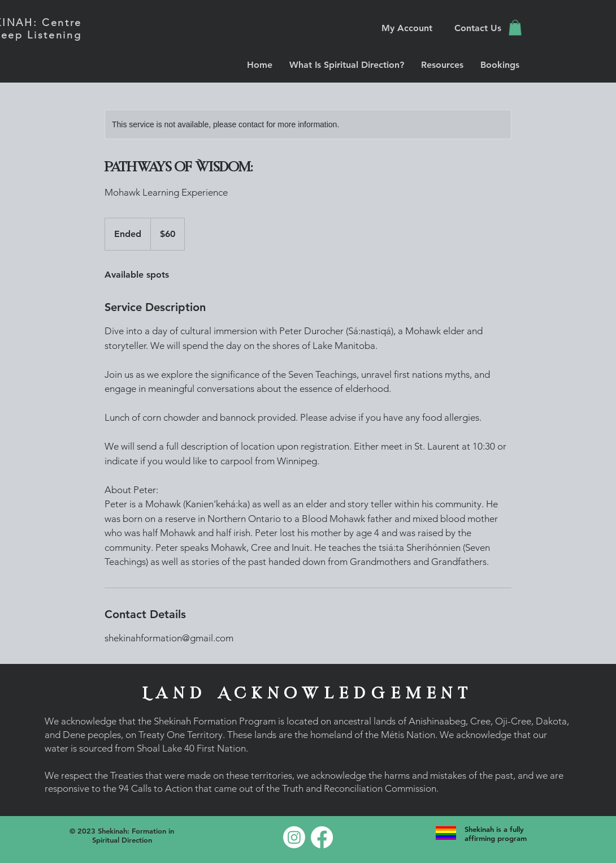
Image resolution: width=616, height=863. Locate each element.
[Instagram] (294, 837)
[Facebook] (322, 837)
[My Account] (407, 28)
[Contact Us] (478, 28)
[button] (515, 27)
